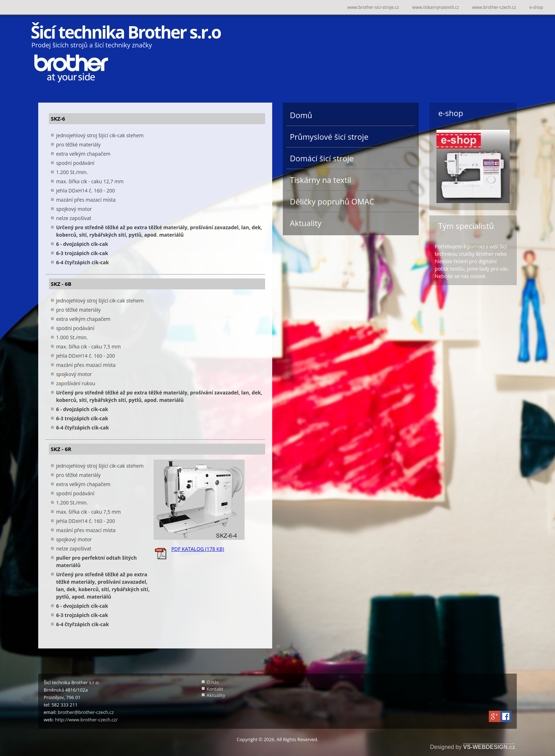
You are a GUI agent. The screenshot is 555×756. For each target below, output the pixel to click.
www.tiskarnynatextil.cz (436, 7)
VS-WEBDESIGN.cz (489, 747)
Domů (301, 115)
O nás (213, 682)
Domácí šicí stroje (322, 158)
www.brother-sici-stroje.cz (373, 7)
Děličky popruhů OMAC (332, 201)
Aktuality (306, 223)
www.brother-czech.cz (494, 7)
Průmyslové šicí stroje (329, 137)
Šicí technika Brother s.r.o (126, 32)
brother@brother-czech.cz (86, 712)
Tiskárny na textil (321, 180)
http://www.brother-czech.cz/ (87, 720)
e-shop (536, 7)
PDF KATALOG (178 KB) (198, 549)
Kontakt (215, 689)
